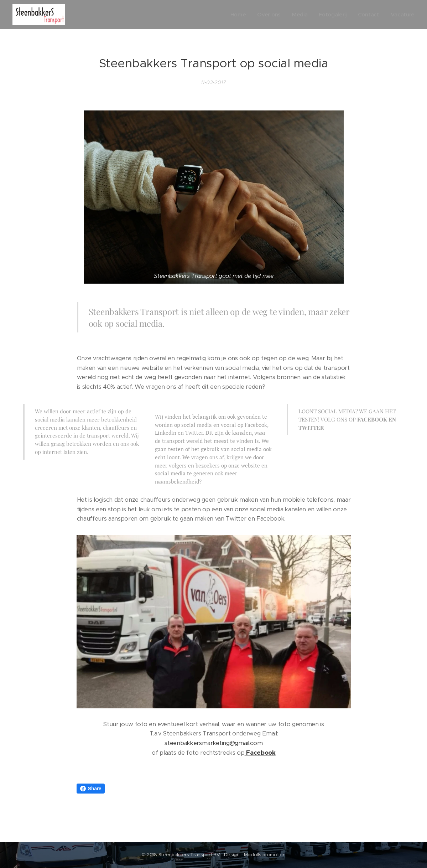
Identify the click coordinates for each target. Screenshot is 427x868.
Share (91, 789)
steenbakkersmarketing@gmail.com (213, 743)
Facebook (261, 753)
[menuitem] (235, 15)
